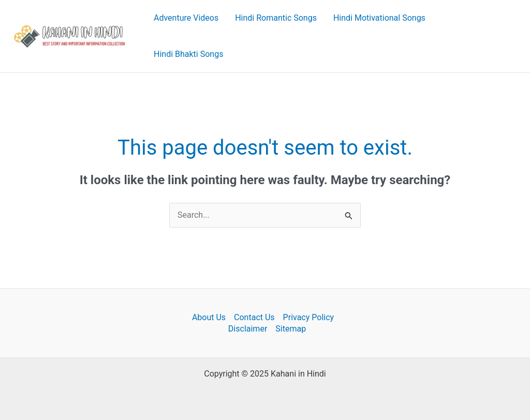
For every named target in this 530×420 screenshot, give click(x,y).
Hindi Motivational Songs (379, 18)
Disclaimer (248, 329)
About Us (209, 317)
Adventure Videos (186, 18)
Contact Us (254, 317)
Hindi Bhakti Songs (188, 54)
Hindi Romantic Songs (276, 18)
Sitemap (291, 329)
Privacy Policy (309, 317)
